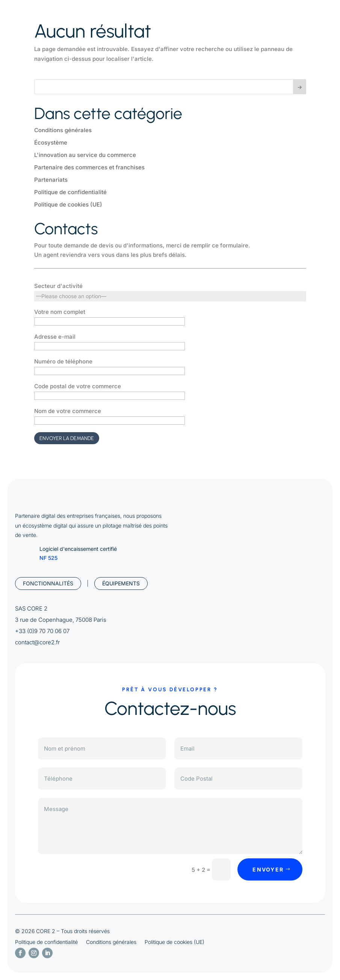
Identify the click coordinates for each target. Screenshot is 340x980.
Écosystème (51, 142)
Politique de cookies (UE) (68, 204)
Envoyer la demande (67, 438)
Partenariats (51, 180)
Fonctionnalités (48, 583)
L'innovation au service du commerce (85, 155)
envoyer (268, 869)
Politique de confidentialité (70, 192)
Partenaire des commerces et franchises (89, 167)
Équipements (121, 583)
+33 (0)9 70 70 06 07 (42, 631)
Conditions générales (63, 130)
